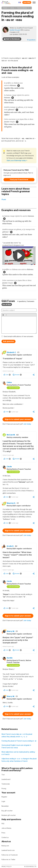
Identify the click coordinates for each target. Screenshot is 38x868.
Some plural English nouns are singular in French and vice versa (16, 746)
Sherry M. (11, 631)
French (5, 8)
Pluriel (4, 199)
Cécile (9, 467)
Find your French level (19, 180)
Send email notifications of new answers (18, 336)
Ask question (9, 341)
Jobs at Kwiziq (6, 828)
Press (3, 833)
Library (12, 8)
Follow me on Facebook (10, 855)
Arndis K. (10, 546)
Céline (9, 382)
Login (3, 801)
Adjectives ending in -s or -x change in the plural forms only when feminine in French (19, 760)
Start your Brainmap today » (17, 160)
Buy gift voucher (7, 811)
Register (4, 797)
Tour (3, 775)
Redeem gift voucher (9, 815)
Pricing (4, 788)
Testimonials (6, 784)
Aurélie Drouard (15, 30)
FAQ (3, 824)
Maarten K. (11, 503)
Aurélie (10, 658)
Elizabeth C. (12, 352)
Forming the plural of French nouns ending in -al (19, 741)
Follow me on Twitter (8, 859)
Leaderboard (6, 779)
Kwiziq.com (5, 846)
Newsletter (5, 806)
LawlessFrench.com (8, 850)
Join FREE (27, 2)
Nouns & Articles (22, 8)
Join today (27, 424)
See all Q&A (7, 304)
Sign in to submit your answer (18, 419)
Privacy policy (7, 867)
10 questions (31, 40)
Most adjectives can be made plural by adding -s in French (19, 753)
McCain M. (11, 435)
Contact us (5, 837)
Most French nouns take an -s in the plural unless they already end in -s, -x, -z (17, 735)
